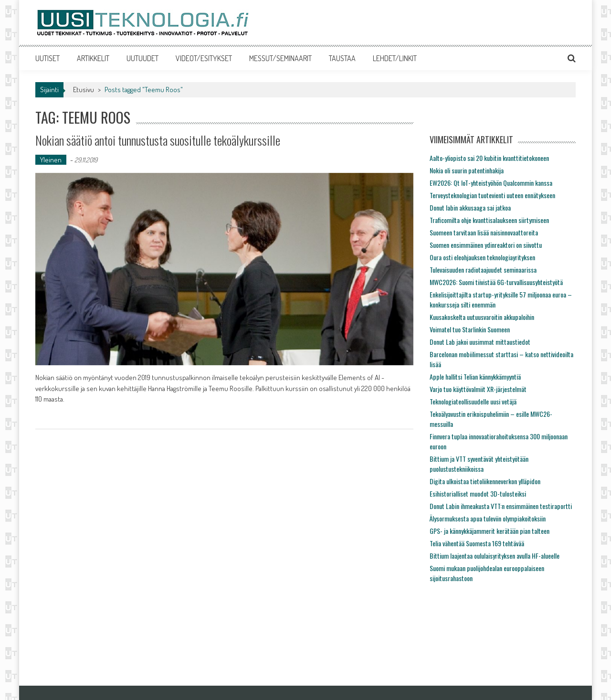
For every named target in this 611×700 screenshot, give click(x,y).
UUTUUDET (142, 58)
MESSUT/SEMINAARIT (280, 58)
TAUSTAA (342, 58)
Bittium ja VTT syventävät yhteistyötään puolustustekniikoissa (479, 464)
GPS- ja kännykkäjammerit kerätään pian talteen (490, 531)
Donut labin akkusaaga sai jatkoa (470, 207)
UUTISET (47, 58)
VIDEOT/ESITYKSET (204, 58)
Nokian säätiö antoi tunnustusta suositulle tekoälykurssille (158, 140)
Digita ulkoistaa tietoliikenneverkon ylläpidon (485, 481)
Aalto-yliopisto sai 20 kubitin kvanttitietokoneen (489, 158)
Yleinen (51, 160)
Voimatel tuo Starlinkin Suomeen (470, 329)
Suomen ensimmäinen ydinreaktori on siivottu (486, 245)
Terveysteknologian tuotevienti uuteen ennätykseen (492, 195)
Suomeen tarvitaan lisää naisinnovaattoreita (484, 232)
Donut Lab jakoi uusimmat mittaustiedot (480, 342)
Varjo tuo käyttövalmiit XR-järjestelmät (478, 389)
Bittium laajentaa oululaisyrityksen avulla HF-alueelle (495, 556)
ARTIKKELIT (93, 58)
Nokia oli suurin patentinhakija (467, 170)
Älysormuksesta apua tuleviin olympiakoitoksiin (488, 518)
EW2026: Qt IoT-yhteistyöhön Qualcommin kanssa (491, 183)
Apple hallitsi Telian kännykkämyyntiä (475, 377)
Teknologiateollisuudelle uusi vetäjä (473, 401)
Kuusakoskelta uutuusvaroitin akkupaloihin (482, 317)
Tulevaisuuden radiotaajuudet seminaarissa (483, 270)
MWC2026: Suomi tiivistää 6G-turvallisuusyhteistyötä (496, 282)
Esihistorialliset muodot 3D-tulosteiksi (478, 493)
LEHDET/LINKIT (395, 58)
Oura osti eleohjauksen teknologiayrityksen (482, 257)
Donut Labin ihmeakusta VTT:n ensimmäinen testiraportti (501, 506)
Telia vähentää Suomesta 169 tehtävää (477, 543)
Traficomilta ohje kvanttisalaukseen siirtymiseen (489, 220)
